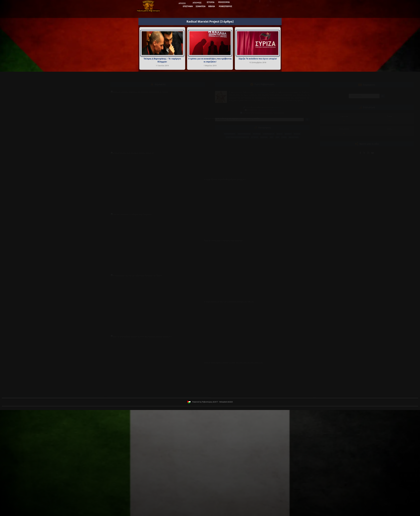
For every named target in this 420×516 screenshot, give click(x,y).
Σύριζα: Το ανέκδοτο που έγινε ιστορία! (258, 59)
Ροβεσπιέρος (193, 9)
